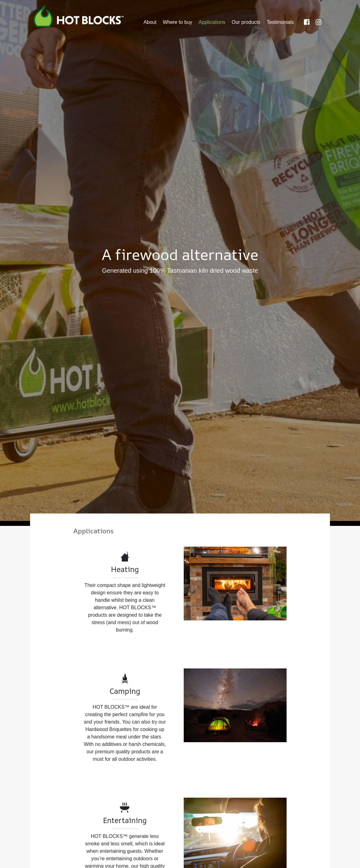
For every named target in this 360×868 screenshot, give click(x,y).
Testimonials (280, 22)
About (150, 22)
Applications (212, 22)
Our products (246, 22)
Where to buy (177, 22)
